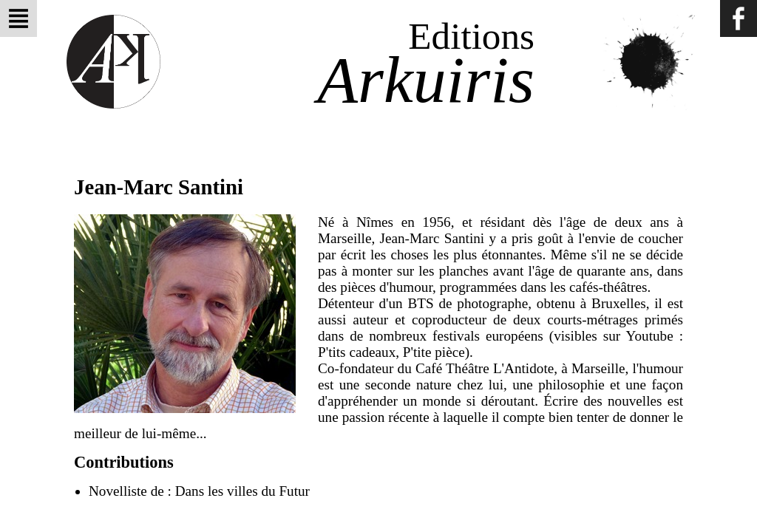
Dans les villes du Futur (242, 491)
